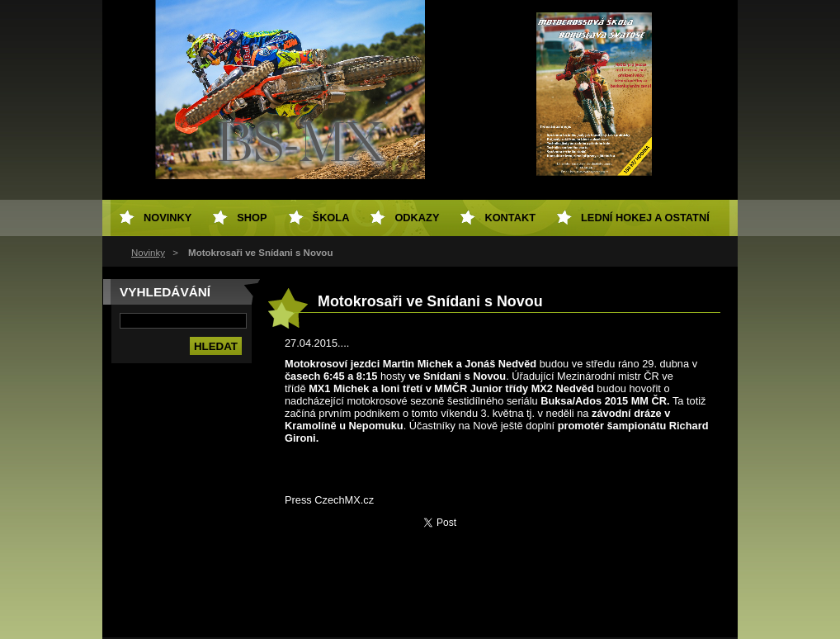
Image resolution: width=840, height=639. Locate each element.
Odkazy (417, 218)
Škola (331, 218)
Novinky (148, 253)
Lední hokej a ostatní (645, 218)
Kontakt (510, 218)
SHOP (252, 218)
